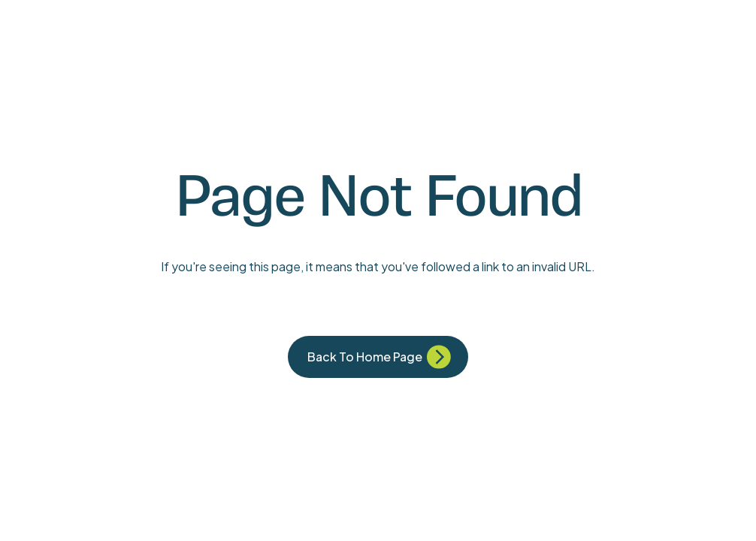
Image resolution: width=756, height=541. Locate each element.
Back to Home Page (365, 357)
